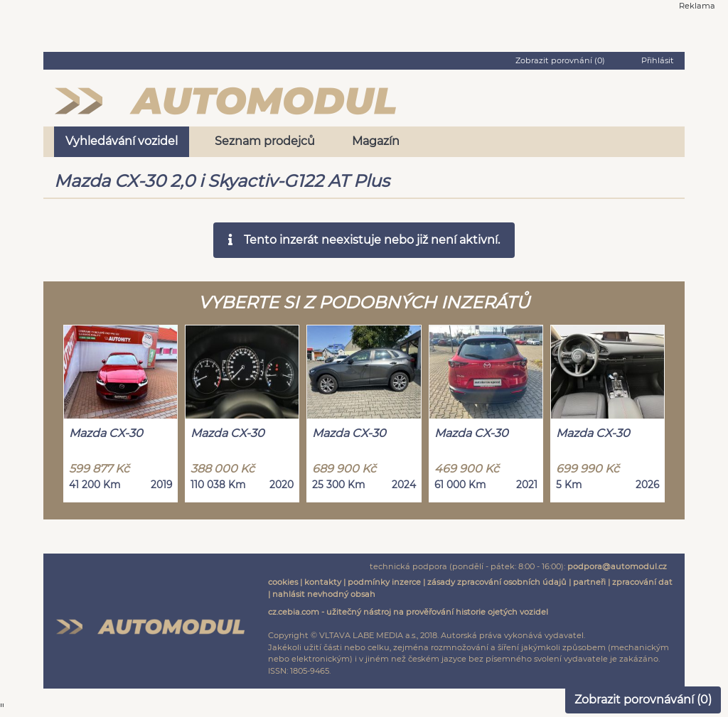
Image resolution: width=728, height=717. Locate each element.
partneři (589, 582)
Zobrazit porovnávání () (643, 700)
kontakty (323, 582)
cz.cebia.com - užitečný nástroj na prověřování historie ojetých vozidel (408, 612)
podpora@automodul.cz (617, 566)
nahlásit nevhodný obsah (324, 594)
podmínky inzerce (384, 582)
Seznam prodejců (265, 141)
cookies (283, 582)
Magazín (376, 141)
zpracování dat (642, 582)
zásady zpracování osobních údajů (497, 582)
